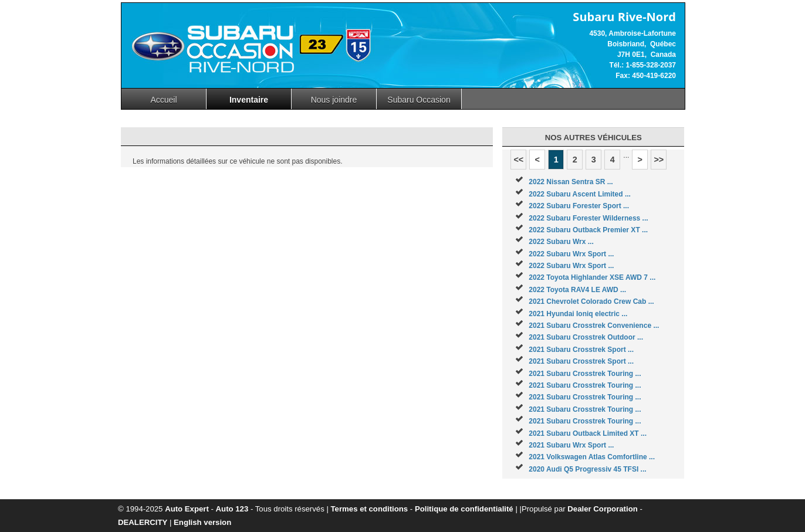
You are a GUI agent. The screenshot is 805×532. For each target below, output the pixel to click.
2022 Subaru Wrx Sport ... (571, 254)
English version (202, 522)
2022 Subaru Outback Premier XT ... (588, 230)
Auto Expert (187, 509)
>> (659, 160)
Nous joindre (334, 100)
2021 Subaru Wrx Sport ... (571, 445)
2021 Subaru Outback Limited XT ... (588, 433)
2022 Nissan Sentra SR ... (571, 182)
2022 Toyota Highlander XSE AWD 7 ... (592, 277)
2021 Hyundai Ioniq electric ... (578, 314)
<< (518, 160)
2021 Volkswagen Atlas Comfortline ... (592, 457)
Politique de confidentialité (464, 509)
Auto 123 (232, 509)
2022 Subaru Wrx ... (561, 242)
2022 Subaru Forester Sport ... (579, 206)
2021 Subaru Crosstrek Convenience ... (594, 326)
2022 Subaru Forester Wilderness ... (588, 218)
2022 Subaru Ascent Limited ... (580, 194)
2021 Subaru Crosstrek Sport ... (581, 350)
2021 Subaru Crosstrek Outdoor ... (586, 337)
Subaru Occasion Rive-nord (419, 102)
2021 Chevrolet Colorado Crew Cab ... (591, 301)
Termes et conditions (370, 509)
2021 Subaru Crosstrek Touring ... (585, 374)
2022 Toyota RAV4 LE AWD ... (577, 290)
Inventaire (249, 100)
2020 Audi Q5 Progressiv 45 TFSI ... (587, 469)
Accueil (163, 100)
